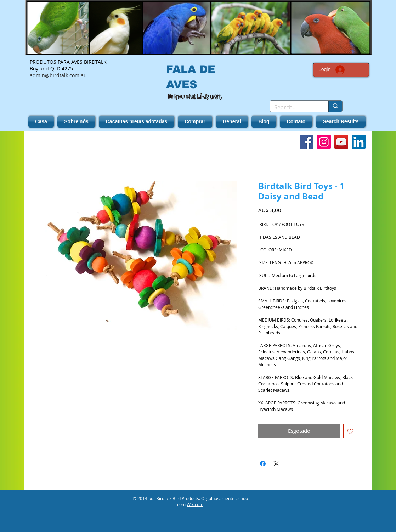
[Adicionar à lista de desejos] (350, 431)
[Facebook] (307, 142)
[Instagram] (324, 142)
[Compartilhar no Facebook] (263, 464)
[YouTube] (341, 142)
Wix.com (195, 504)
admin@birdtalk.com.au (58, 75)
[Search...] (294, 107)
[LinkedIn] (359, 142)
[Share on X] (276, 464)
